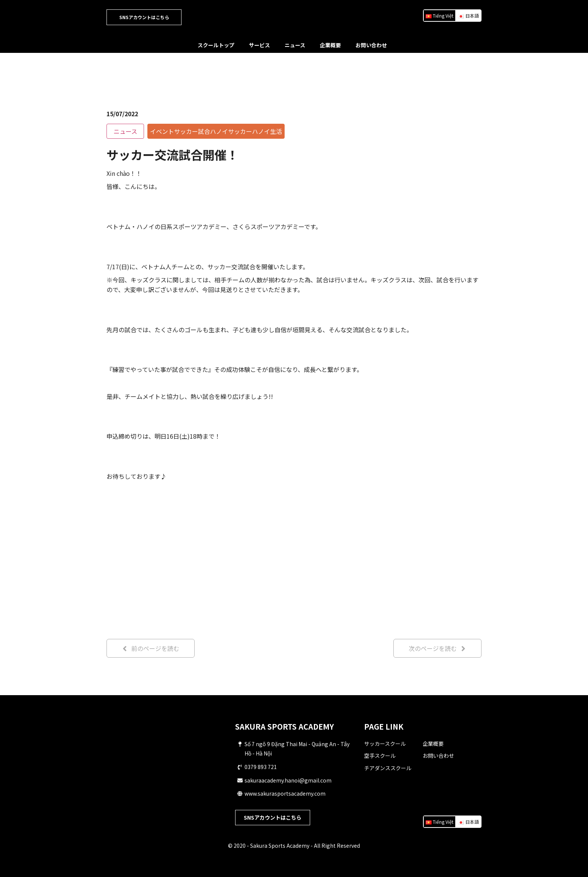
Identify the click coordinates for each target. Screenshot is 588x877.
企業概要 (330, 45)
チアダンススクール (388, 768)
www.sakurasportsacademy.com (285, 793)
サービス (259, 45)
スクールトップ (216, 45)
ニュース (295, 45)
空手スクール (380, 756)
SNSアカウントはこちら (144, 17)
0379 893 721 (261, 767)
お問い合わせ (371, 45)
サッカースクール (385, 744)
